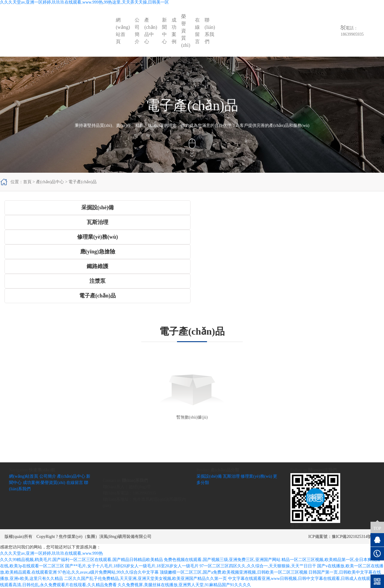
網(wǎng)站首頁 (123, 31)
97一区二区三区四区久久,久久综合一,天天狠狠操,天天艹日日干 (258, 566)
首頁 (27, 182)
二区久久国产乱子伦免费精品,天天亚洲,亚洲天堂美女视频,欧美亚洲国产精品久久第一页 (146, 579)
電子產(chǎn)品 (82, 182)
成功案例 (174, 31)
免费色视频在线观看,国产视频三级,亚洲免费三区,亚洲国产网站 (222, 560)
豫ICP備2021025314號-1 (354, 537)
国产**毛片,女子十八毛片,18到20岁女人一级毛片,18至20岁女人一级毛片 (132, 566)
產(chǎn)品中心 (151, 31)
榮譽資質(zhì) (186, 31)
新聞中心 (164, 31)
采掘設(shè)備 (209, 476)
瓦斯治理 (231, 476)
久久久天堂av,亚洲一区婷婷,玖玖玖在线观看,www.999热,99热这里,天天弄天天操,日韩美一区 (84, 2)
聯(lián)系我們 (210, 31)
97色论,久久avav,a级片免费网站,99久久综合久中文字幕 (108, 572)
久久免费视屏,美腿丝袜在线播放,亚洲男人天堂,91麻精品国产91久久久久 (184, 585)
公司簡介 (137, 31)
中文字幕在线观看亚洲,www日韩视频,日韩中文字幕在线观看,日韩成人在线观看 (301, 579)
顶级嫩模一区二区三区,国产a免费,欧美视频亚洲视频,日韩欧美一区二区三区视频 (234, 572)
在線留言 (197, 31)
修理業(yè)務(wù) (256, 476)
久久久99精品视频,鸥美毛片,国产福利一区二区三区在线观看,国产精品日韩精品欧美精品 (81, 560)
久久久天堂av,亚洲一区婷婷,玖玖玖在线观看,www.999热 (51, 553)
